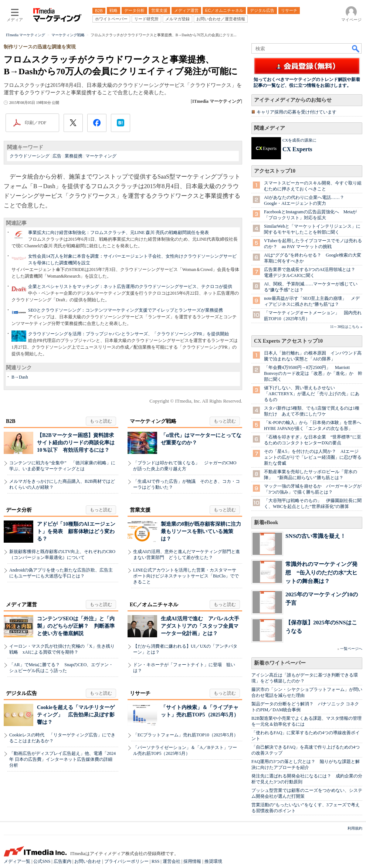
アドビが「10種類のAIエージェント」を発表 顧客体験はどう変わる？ (76, 531)
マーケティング (101, 156)
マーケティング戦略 (153, 421)
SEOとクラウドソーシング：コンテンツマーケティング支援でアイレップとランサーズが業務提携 (126, 310)
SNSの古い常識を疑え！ (316, 536)
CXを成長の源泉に (299, 140)
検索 (356, 48)
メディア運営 (21, 605)
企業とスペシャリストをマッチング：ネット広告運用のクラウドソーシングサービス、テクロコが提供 (130, 286)
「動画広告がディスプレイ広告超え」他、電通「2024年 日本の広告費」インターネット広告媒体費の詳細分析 (62, 759)
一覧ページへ (351, 649)
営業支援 (140, 510)
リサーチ (140, 693)
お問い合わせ (88, 861)
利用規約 (355, 828)
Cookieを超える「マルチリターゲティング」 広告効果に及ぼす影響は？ (76, 715)
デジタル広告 (21, 693)
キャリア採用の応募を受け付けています (296, 112)
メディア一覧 (17, 861)
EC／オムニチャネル (154, 605)
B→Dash (20, 377)
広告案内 (62, 861)
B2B (11, 421)
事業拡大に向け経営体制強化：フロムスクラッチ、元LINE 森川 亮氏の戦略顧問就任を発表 (118, 233)
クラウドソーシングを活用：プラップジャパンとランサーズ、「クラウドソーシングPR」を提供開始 (128, 334)
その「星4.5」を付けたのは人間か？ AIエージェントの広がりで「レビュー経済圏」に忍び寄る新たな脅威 (313, 457)
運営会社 (172, 861)
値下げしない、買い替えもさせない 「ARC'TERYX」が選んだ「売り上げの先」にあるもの (312, 394)
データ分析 (19, 510)
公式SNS (42, 861)
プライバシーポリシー (126, 861)
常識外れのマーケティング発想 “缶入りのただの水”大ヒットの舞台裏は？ (321, 572)
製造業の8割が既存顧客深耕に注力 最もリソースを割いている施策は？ (204, 531)
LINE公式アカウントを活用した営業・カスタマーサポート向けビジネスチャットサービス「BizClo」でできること (186, 576)
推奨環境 (213, 861)
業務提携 (74, 156)
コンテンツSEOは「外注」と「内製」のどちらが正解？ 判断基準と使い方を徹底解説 (76, 626)
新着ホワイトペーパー (280, 663)
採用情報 (192, 861)
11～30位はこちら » (346, 327)
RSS (155, 861)
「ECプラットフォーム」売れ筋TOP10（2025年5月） (186, 735)
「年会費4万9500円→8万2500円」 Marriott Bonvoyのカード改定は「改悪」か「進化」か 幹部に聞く (313, 373)
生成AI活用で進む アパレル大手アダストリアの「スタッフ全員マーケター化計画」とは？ (200, 626)
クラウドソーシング (30, 156)
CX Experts (297, 149)
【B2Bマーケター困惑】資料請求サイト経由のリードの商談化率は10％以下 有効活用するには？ (76, 443)
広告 (57, 156)
